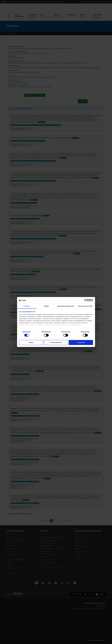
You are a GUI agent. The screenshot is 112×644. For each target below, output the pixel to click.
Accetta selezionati (56, 342)
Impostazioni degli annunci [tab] (66, 306)
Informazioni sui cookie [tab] (85, 306)
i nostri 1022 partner (29, 314)
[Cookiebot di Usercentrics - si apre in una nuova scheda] (85, 300)
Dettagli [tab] (46, 306)
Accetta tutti (81, 342)
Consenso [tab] (27, 306)
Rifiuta (31, 342)
